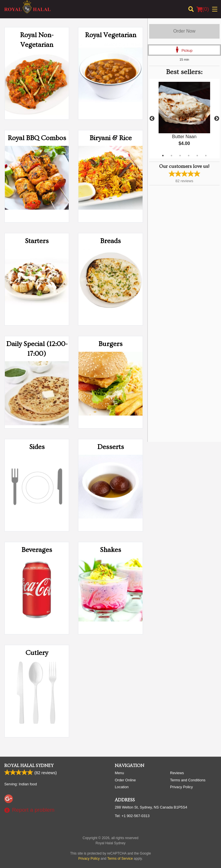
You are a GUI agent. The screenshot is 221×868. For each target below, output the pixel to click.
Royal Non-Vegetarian (37, 40)
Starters (37, 241)
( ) (203, 9)
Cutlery (37, 653)
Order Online (125, 780)
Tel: (132, 816)
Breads (110, 241)
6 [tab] (206, 156)
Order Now (184, 31)
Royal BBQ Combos (37, 138)
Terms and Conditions (188, 780)
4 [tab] (189, 156)
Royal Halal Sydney (29, 766)
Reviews (177, 773)
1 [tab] (163, 156)
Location (122, 787)
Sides (37, 447)
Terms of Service (120, 859)
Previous (152, 119)
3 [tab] (180, 156)
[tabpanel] (184, 119)
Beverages (37, 550)
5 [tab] (197, 156)
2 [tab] (171, 156)
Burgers (110, 344)
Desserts (111, 447)
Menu (119, 773)
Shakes (110, 550)
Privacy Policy (181, 787)
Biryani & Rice (111, 138)
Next (217, 119)
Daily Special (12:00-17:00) (37, 349)
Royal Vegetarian (111, 35)
